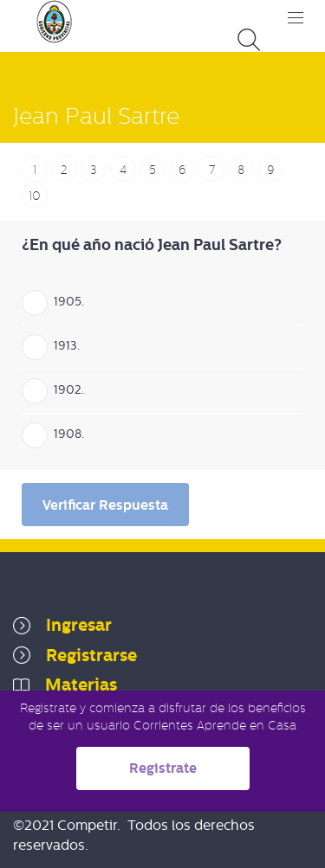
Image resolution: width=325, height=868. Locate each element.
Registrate (163, 768)
